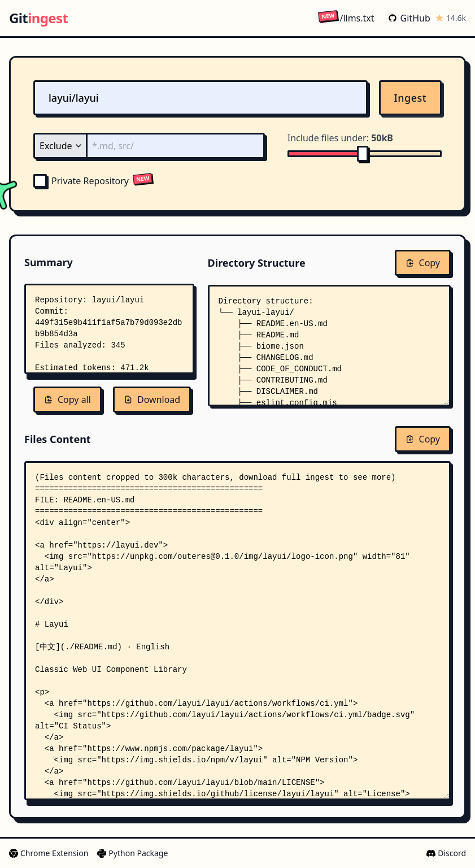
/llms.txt (346, 18)
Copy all (67, 400)
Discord (446, 853)
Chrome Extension (49, 853)
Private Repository (81, 181)
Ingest (411, 98)
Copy (423, 263)
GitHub (409, 18)
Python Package (132, 853)
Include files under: (340, 138)
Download (152, 400)
